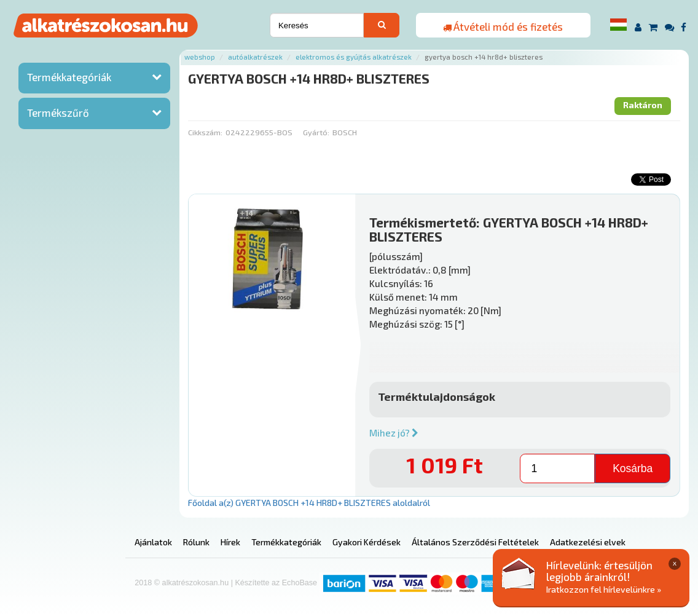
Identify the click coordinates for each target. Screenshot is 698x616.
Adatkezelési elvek (588, 542)
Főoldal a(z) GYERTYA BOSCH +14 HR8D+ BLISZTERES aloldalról (309, 503)
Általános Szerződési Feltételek (475, 542)
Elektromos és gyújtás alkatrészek (354, 57)
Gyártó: (316, 132)
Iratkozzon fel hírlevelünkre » (604, 589)
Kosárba (633, 468)
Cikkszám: (205, 132)
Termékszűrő (58, 113)
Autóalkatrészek (255, 57)
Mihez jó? (394, 433)
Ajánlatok (153, 542)
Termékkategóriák (69, 77)
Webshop (200, 57)
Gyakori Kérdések (367, 542)
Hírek (230, 542)
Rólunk (196, 542)
